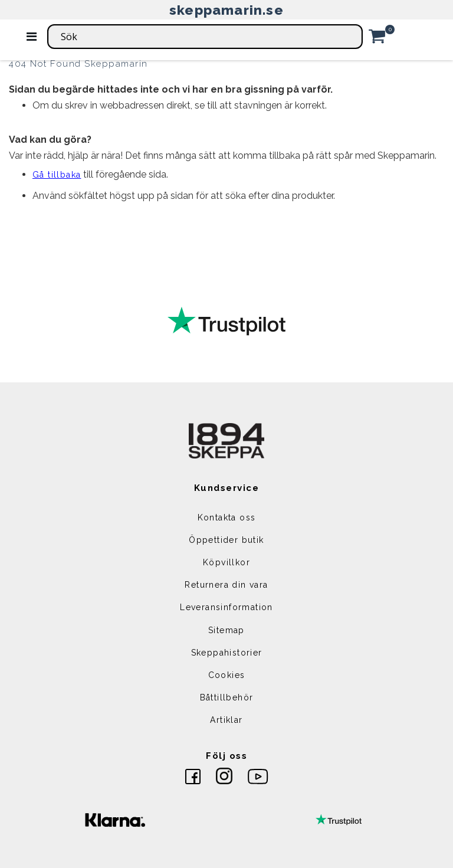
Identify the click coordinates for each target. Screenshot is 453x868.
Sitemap (226, 630)
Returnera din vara (226, 585)
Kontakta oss (227, 517)
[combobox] (205, 37)
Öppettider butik (226, 540)
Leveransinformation (226, 607)
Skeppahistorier (227, 653)
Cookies (227, 675)
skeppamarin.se (226, 10)
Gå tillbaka (57, 175)
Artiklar (226, 720)
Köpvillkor (226, 562)
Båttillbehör (227, 697)
